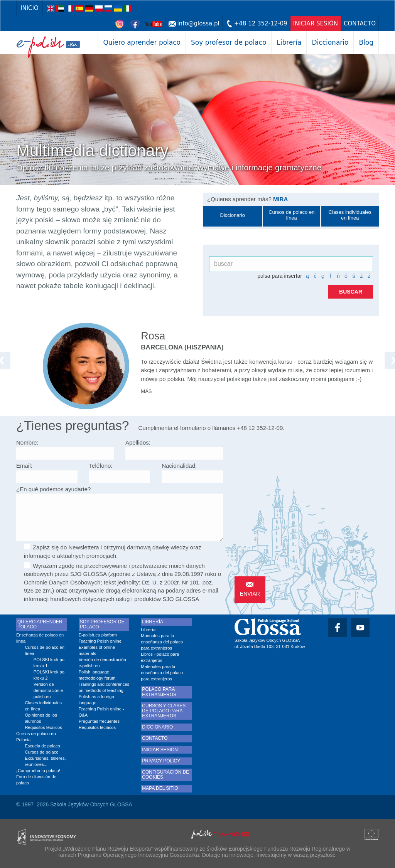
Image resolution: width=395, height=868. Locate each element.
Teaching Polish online (100, 641)
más (146, 391)
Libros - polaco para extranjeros (160, 657)
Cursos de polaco (41, 752)
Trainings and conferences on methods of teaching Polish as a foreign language (104, 693)
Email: (24, 466)
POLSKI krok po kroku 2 (49, 675)
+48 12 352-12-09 (261, 24)
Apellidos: (138, 442)
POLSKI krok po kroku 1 (49, 663)
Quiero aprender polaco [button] (142, 42)
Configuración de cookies (165, 775)
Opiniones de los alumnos (41, 718)
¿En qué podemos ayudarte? (53, 489)
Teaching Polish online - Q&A (101, 712)
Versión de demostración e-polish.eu (49, 690)
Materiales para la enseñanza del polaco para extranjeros (162, 673)
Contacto (360, 24)
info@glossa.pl (198, 24)
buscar (351, 292)
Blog (366, 42)
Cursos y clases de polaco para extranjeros (164, 711)
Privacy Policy (161, 761)
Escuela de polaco (42, 746)
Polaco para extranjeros (159, 692)
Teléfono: (101, 466)
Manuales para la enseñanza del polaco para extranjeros (162, 642)
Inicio (30, 8)
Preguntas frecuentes (99, 721)
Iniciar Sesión (316, 24)
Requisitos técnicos (43, 727)
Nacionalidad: (179, 466)
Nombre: (27, 442)
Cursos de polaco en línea (45, 650)
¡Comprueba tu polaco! (38, 771)
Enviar (250, 594)
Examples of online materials (97, 650)
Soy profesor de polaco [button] (229, 42)
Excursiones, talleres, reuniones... (45, 761)
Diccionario (330, 42)
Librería (289, 42)
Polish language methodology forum (97, 675)
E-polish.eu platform (98, 635)
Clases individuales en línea (43, 706)
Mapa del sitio (160, 788)
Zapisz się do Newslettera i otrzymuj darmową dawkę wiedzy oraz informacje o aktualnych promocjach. (113, 551)
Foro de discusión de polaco (36, 780)
